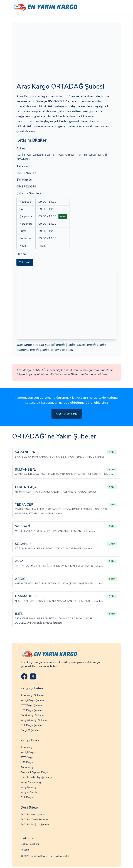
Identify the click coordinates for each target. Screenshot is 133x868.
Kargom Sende (29, 792)
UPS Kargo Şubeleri (32, 710)
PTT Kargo (27, 757)
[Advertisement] (66, 53)
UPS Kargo (27, 762)
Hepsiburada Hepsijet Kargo (37, 777)
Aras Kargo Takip (67, 414)
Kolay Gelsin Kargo (31, 782)
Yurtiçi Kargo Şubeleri (33, 700)
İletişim (25, 850)
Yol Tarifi (25, 262)
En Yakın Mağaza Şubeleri (35, 825)
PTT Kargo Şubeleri (32, 705)
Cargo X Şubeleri (30, 730)
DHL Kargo (27, 797)
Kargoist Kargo (29, 787)
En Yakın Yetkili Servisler (35, 820)
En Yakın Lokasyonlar (33, 815)
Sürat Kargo (28, 767)
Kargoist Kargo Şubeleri (34, 720)
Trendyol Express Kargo (34, 772)
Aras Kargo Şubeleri (32, 695)
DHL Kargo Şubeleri (32, 725)
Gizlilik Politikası (30, 844)
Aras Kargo (27, 747)
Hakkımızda (27, 838)
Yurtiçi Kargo (28, 752)
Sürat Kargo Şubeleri (33, 715)
